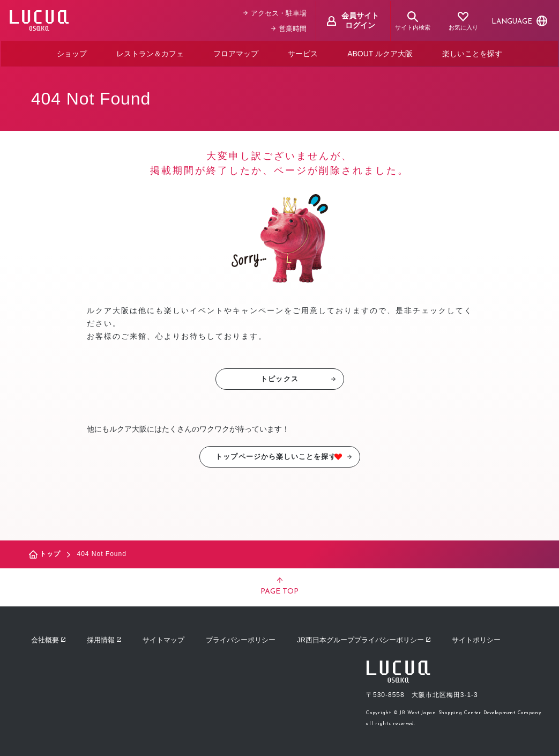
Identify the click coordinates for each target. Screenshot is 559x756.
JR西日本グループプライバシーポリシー (364, 638)
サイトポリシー (476, 638)
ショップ (72, 53)
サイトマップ (163, 638)
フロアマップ (236, 53)
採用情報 (104, 638)
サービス (303, 53)
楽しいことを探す (472, 53)
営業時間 (290, 28)
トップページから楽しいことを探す (284, 455)
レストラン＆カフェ (150, 53)
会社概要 (48, 638)
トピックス (298, 377)
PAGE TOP (279, 585)
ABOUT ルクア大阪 (380, 53)
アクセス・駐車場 (276, 12)
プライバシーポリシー (241, 638)
